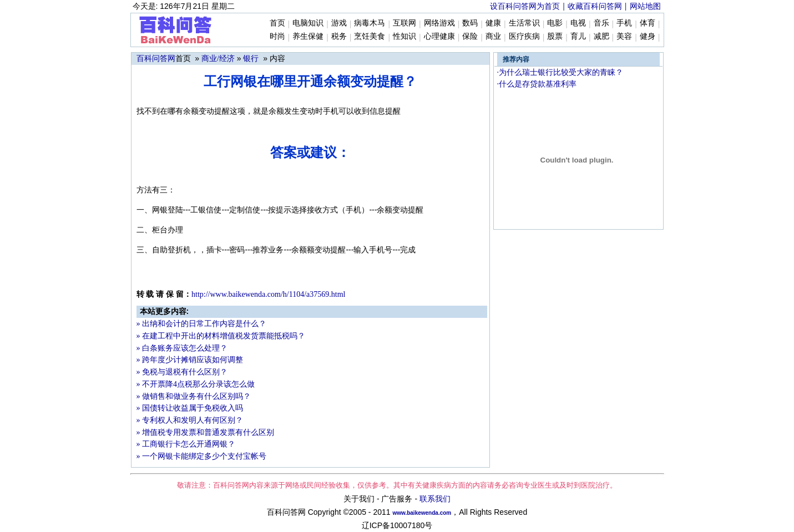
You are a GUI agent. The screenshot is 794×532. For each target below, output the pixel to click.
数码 (470, 23)
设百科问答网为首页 (525, 6)
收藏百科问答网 (595, 6)
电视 (578, 23)
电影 (555, 23)
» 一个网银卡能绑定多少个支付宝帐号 (202, 456)
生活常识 (524, 23)
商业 (493, 36)
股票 (555, 36)
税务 (339, 36)
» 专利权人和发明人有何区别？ (190, 420)
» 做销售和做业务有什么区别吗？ (194, 396)
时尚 (277, 36)
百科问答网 (156, 59)
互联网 (404, 23)
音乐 (601, 23)
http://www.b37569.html (268, 294)
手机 (624, 23)
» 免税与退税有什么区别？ (182, 372)
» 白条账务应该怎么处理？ (182, 348)
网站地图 (645, 6)
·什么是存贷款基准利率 (537, 84)
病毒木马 (370, 23)
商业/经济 (218, 59)
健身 (648, 36)
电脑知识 (308, 23)
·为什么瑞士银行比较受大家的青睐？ (560, 72)
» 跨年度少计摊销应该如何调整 (190, 360)
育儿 (578, 36)
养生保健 (308, 36)
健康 (493, 23)
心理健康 (439, 36)
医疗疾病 (524, 36)
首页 (277, 23)
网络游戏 (439, 23)
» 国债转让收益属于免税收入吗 (190, 408)
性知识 (404, 36)
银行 (251, 59)
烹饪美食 (370, 36)
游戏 (339, 23)
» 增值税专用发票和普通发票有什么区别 (206, 432)
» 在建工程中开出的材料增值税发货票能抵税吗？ (221, 336)
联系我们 (435, 499)
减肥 (601, 36)
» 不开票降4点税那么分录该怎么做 (196, 384)
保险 (470, 36)
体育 (648, 23)
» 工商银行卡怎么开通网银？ (186, 444)
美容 (624, 36)
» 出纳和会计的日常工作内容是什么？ (202, 324)
